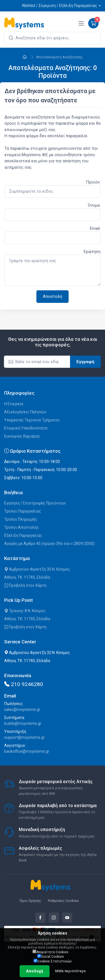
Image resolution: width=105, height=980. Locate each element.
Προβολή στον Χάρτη (25, 585)
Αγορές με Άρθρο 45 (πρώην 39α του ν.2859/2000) (49, 544)
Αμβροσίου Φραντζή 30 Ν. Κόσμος (37, 569)
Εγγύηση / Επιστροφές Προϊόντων (35, 503)
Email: (95, 228)
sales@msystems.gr (22, 709)
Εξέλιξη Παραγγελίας (23, 535)
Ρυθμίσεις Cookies (63, 901)
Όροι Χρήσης (30, 901)
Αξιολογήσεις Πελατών (25, 412)
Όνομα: (94, 205)
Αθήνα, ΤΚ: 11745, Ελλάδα (27, 577)
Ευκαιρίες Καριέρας (22, 436)
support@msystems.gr (25, 737)
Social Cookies (51, 956)
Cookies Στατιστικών (53, 961)
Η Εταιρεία (14, 404)
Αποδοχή (35, 971)
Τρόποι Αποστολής (22, 527)
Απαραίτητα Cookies (50, 952)
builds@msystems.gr (23, 723)
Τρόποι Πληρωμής (21, 519)
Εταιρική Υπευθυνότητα (26, 428)
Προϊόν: (93, 182)
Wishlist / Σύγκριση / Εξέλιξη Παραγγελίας (60, 6)
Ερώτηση (92, 252)
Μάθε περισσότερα (70, 971)
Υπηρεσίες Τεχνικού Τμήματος (32, 420)
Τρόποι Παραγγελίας (23, 511)
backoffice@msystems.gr (27, 751)
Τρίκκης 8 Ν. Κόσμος (25, 611)
